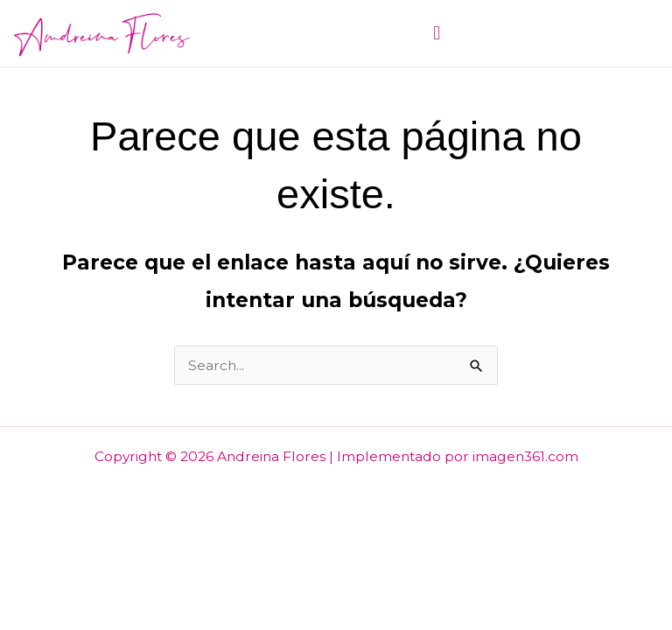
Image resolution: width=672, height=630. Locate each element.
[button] (436, 33)
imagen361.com (525, 456)
